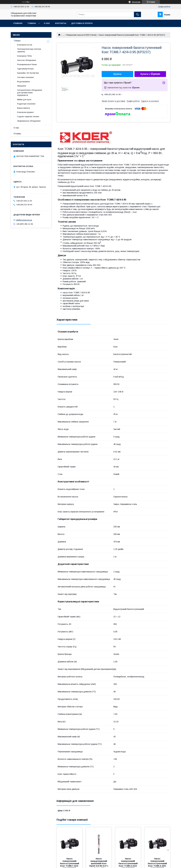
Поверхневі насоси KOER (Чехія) (81, 35)
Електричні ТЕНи (24, 56)
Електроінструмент (25, 112)
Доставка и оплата (82, 23)
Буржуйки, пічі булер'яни (28, 73)
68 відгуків (136, 2)
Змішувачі (22, 86)
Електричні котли (25, 45)
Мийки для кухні (24, 100)
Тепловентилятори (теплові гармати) (29, 50)
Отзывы (17, 134)
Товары (32, 23)
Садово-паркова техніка (28, 116)
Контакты (61, 23)
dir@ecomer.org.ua (24, 220)
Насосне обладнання (27, 60)
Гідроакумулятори (25, 69)
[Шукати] (137, 14)
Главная (18, 23)
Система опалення (25, 77)
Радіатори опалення (26, 104)
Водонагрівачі (23, 82)
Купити (118, 74)
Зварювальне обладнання (29, 121)
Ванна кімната (23, 108)
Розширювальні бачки (27, 64)
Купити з (150, 74)
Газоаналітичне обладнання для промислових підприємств (30, 93)
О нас (47, 23)
